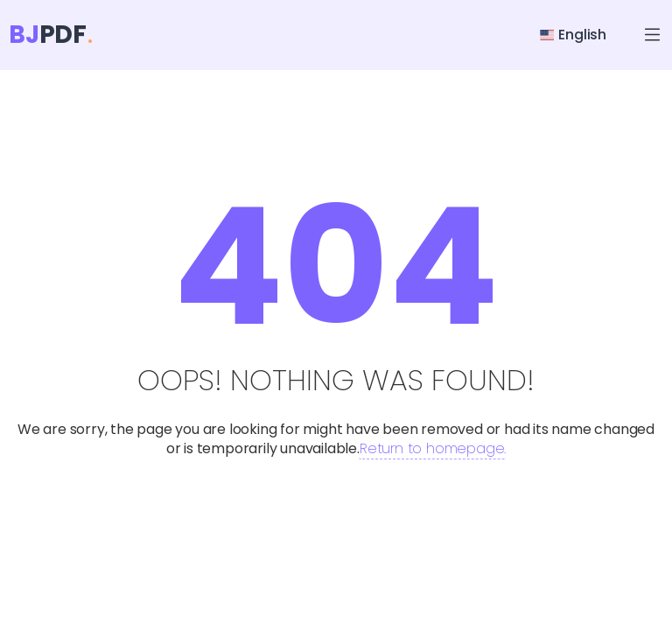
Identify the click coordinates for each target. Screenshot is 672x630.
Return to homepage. (433, 448)
